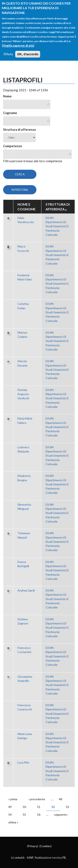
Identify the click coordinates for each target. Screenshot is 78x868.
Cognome (10, 113)
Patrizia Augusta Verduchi (23, 394)
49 (10, 807)
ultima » (13, 822)
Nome (7, 96)
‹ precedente (37, 799)
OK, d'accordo (28, 50)
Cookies (45, 846)
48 (61, 799)
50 (24, 807)
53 (67, 807)
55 (24, 815)
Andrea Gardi (26, 590)
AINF (30, 857)
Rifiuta (8, 49)
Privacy (33, 846)
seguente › (61, 815)
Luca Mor (23, 762)
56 (39, 815)
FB (64, 857)
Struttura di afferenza (19, 129)
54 (10, 815)
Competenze (13, 146)
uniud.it (20, 857)
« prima (13, 799)
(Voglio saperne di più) (18, 41)
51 (39, 807)
